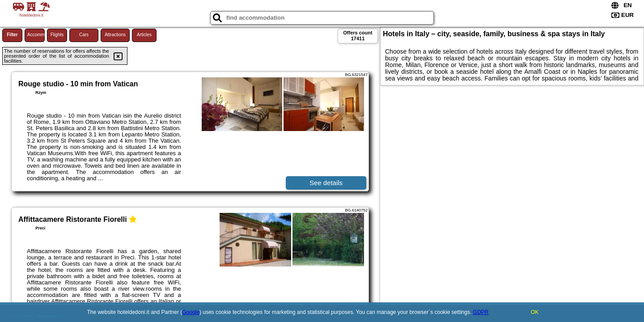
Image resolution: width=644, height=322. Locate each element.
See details (326, 183)
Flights (57, 35)
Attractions (115, 35)
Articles (144, 35)
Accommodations (36, 35)
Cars (84, 35)
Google (191, 312)
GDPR (481, 312)
